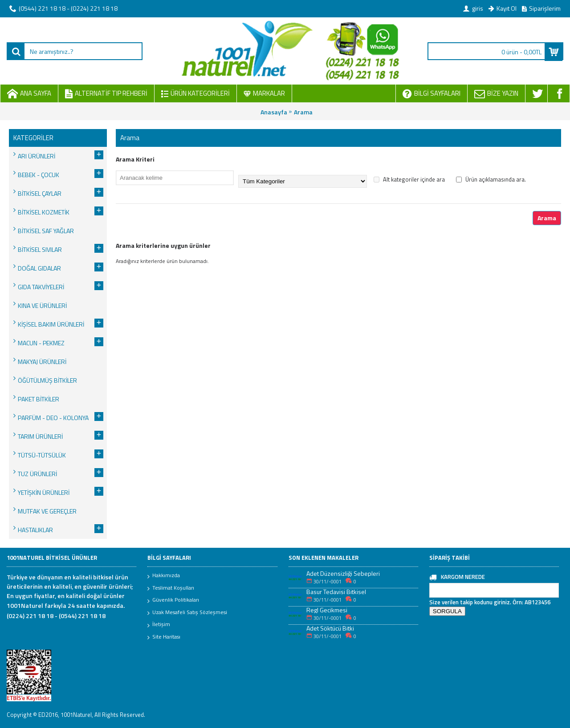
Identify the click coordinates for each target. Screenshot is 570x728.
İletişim (159, 625)
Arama (303, 112)
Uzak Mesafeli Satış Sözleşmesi (187, 613)
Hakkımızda (164, 576)
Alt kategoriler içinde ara (409, 179)
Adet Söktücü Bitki (330, 628)
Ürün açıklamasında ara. (491, 179)
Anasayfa (274, 112)
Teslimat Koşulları (171, 588)
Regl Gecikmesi (327, 610)
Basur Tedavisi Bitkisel (336, 592)
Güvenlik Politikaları (173, 600)
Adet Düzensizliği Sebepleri (343, 573)
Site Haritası (164, 637)
